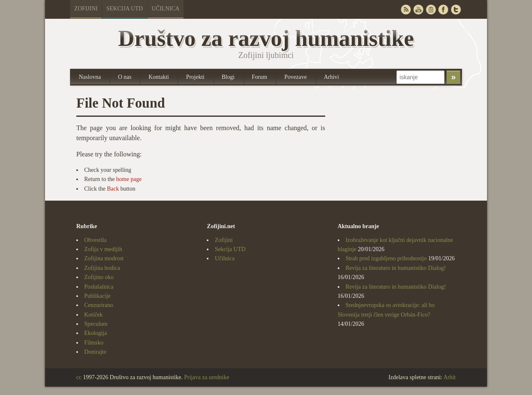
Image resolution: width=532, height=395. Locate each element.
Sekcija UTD (125, 9)
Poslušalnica (99, 287)
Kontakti (159, 77)
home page (129, 179)
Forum (260, 77)
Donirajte (95, 352)
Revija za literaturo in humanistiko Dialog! (396, 268)
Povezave (296, 77)
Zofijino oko (99, 277)
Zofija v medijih (103, 249)
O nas (125, 77)
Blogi (228, 77)
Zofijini (86, 9)
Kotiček (93, 315)
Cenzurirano (99, 305)
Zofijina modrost (104, 258)
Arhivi (332, 77)
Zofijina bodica (102, 268)
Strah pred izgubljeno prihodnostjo (386, 258)
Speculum (96, 324)
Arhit (449, 377)
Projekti (195, 77)
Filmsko (94, 343)
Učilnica (166, 9)
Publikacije (97, 296)
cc (79, 377)
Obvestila (95, 240)
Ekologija (95, 333)
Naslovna (90, 77)
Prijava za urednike (207, 377)
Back (113, 189)
